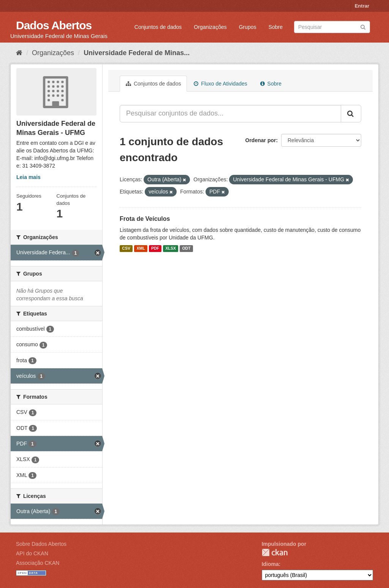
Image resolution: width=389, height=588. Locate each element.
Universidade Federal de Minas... (137, 53)
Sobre (276, 27)
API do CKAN (32, 553)
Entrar (362, 6)
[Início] (19, 53)
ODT (186, 249)
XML (141, 249)
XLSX (171, 249)
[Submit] (363, 26)
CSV (126, 249)
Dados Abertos (54, 25)
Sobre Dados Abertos (41, 544)
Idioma (270, 564)
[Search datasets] (332, 27)
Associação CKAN (38, 563)
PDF (155, 249)
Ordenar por (261, 140)
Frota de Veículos (145, 219)
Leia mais (28, 177)
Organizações (210, 27)
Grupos (248, 27)
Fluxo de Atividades (220, 84)
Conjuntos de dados (158, 27)
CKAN (275, 552)
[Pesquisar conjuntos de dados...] (230, 114)
